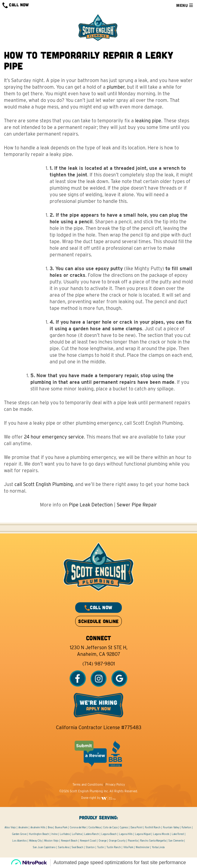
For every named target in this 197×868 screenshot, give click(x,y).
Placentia (133, 841)
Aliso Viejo (10, 827)
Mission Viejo (51, 841)
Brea (50, 827)
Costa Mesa (95, 827)
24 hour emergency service (54, 437)
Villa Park (128, 847)
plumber (116, 87)
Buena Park (61, 827)
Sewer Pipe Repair (137, 505)
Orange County (117, 841)
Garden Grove (19, 834)
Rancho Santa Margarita (153, 841)
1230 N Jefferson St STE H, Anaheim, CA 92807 (99, 651)
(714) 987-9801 (99, 664)
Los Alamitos (20, 841)
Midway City (35, 841)
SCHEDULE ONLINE (98, 621)
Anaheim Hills (38, 827)
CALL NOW (16, 5)
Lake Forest (178, 834)
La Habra (65, 834)
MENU (185, 5)
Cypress (124, 827)
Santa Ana (64, 847)
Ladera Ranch (92, 834)
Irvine (54, 834)
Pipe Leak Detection (91, 505)
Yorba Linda (158, 847)
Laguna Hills (126, 834)
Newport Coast (88, 841)
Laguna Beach (109, 834)
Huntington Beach (39, 834)
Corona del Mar (78, 827)
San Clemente (176, 841)
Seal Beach (77, 847)
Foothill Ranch (153, 827)
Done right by (99, 798)
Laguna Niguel (143, 834)
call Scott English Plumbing (44, 484)
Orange (103, 841)
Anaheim (23, 827)
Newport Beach (69, 841)
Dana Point (137, 827)
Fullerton (186, 827)
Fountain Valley (171, 827)
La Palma (77, 834)
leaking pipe (148, 121)
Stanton (90, 847)
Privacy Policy (115, 784)
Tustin (101, 847)
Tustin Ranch (114, 847)
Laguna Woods (161, 834)
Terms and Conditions (88, 784)
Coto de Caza (110, 827)
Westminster (143, 847)
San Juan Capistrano (44, 847)
